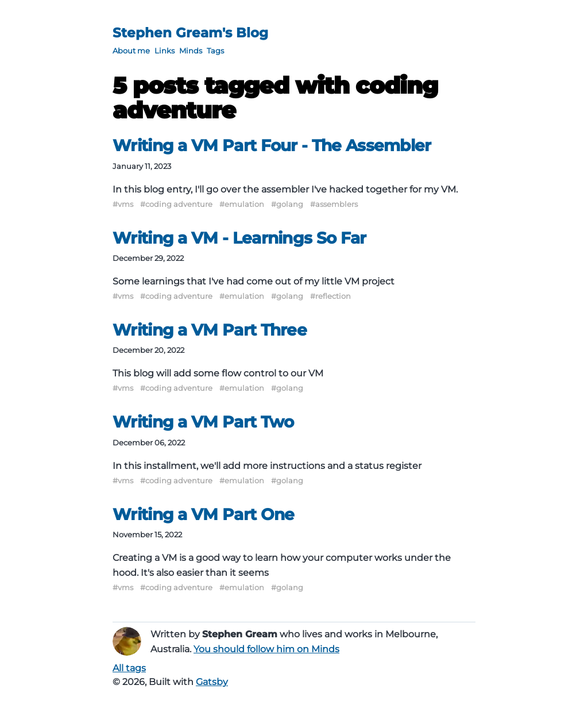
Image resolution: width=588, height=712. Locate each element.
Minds (191, 51)
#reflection (330, 296)
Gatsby (212, 682)
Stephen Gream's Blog (190, 33)
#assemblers (334, 204)
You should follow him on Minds (266, 649)
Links (165, 51)
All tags (129, 668)
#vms (123, 204)
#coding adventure (176, 204)
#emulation (242, 204)
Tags (215, 51)
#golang (287, 204)
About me (131, 51)
